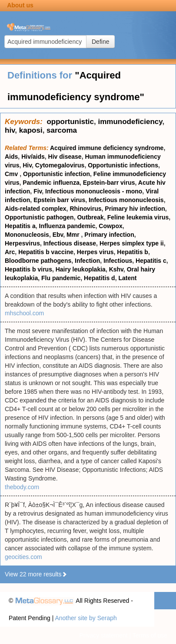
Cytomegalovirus (60, 165)
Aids (11, 157)
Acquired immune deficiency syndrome (107, 148)
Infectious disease (70, 243)
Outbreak (90, 217)
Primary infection (109, 235)
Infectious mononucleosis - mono (94, 191)
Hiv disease (65, 157)
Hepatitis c (151, 261)
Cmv (12, 174)
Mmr (74, 235)
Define (100, 42)
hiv (10, 130)
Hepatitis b (133, 252)
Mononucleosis (27, 235)
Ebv (58, 235)
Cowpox (110, 226)
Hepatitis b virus (28, 269)
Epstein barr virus (59, 200)
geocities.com (23, 557)
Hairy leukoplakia (81, 269)
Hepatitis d (100, 278)
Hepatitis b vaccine (46, 252)
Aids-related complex (36, 209)
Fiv (38, 191)
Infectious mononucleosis (126, 200)
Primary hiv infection (135, 209)
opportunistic (70, 122)
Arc (10, 252)
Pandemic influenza (51, 183)
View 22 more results (36, 574)
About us (20, 5)
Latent (127, 278)
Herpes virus (95, 252)
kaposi (31, 130)
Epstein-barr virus (109, 183)
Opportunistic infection (56, 174)
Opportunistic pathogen (39, 217)
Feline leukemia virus (138, 217)
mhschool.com (24, 313)
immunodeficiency (130, 122)
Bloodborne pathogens (38, 261)
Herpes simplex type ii (132, 243)
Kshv (116, 269)
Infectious (118, 261)
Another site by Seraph (86, 618)
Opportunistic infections (123, 165)
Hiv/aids (33, 157)
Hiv (27, 165)
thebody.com (22, 487)
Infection (87, 261)
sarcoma (62, 130)
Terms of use (150, 635)
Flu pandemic (61, 278)
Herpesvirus (22, 243)
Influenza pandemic (67, 226)
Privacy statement (103, 635)
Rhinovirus (85, 209)
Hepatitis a (20, 226)
